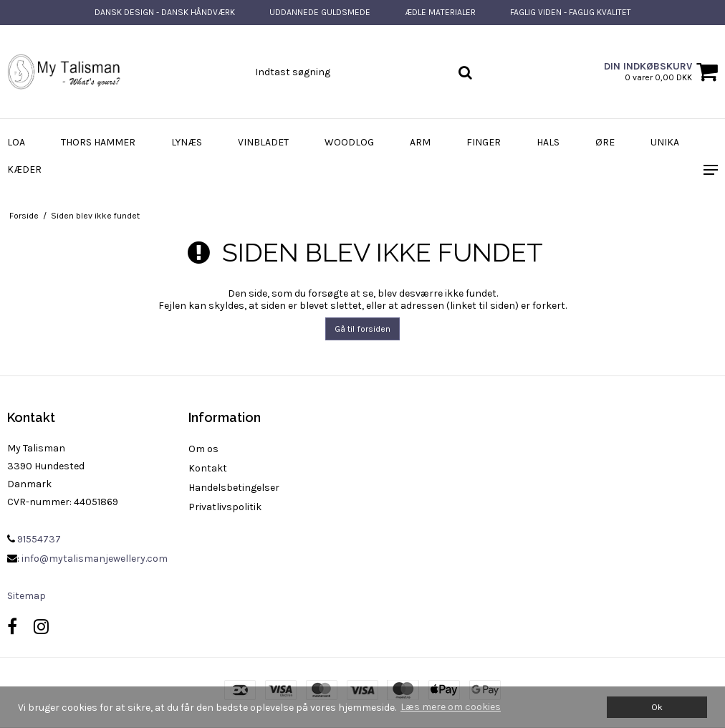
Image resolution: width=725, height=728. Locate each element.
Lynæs (187, 142)
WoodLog (349, 142)
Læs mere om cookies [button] (451, 707)
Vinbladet (263, 142)
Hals (548, 142)
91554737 (34, 539)
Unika (665, 142)
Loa (16, 142)
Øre (605, 142)
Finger (484, 142)
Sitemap (27, 596)
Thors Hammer (98, 142)
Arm (420, 142)
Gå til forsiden (362, 329)
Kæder (24, 169)
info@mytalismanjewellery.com (95, 559)
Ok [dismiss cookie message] (657, 707)
